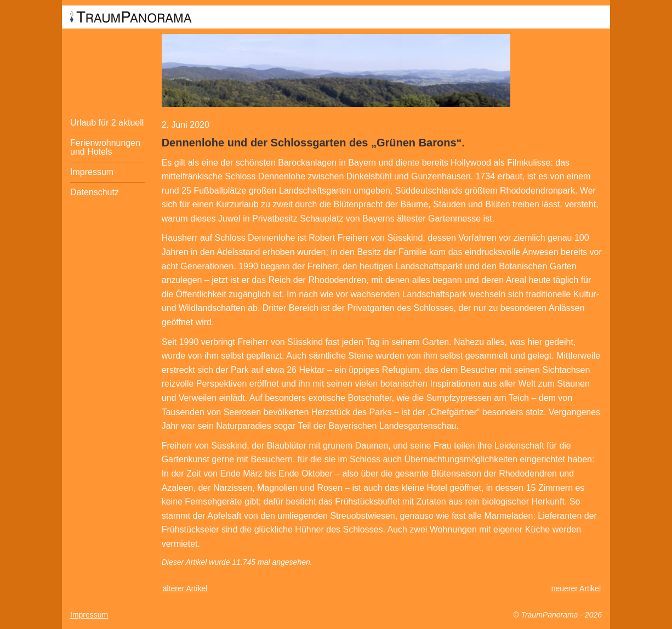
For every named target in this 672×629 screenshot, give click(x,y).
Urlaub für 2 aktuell (107, 123)
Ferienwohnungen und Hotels (105, 147)
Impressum (92, 172)
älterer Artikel (185, 588)
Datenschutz (95, 192)
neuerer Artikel (576, 588)
